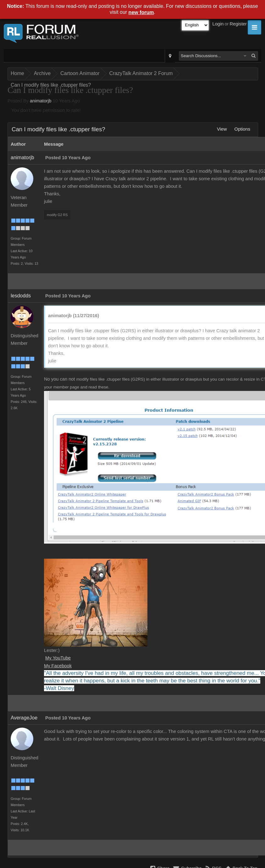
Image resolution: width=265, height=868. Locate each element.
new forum (141, 12)
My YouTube (58, 658)
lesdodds (21, 296)
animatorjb (41, 101)
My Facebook (58, 666)
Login (218, 24)
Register (238, 24)
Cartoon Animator (80, 73)
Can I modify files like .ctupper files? (51, 85)
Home (17, 73)
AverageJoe (24, 718)
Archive (42, 73)
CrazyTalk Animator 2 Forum (141, 73)
